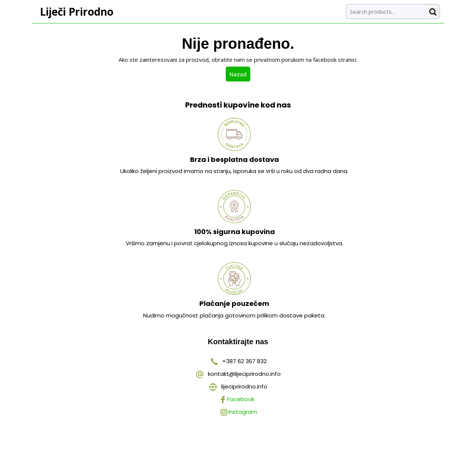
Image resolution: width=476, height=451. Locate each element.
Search (434, 12)
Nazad (240, 74)
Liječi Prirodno (77, 12)
